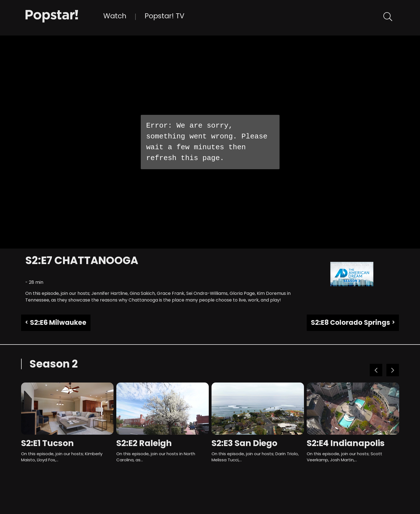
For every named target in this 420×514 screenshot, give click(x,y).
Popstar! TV (164, 16)
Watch (115, 16)
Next (393, 370)
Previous (376, 370)
